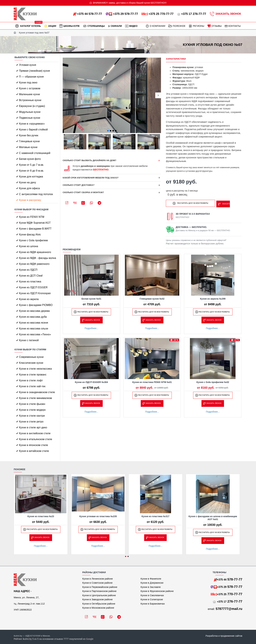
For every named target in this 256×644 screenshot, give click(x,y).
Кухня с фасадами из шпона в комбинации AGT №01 (213, 518)
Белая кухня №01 (91, 298)
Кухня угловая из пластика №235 (98, 516)
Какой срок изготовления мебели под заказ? (91, 178)
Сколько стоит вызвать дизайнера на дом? (89, 160)
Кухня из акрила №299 (213, 298)
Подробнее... (91, 327)
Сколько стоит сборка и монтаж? (83, 192)
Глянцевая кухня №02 (152, 298)
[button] (66, 95)
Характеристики (176, 59)
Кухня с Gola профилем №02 (213, 381)
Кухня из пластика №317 (155, 516)
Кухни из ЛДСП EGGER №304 (91, 381)
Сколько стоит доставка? (79, 185)
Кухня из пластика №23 (41, 516)
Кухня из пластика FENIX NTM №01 (152, 381)
